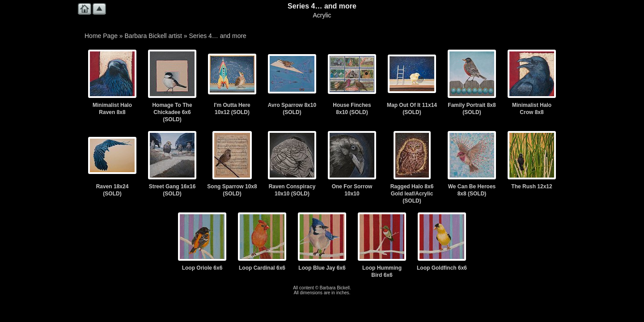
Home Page (101, 36)
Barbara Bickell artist (153, 36)
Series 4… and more (217, 36)
